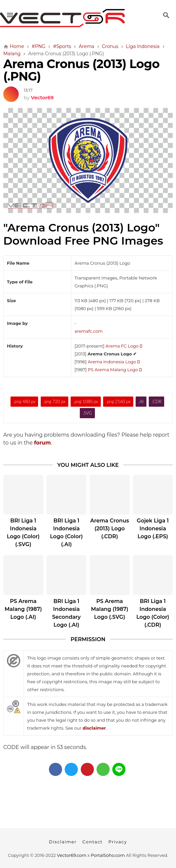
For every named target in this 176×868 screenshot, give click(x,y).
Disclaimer (63, 842)
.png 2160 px (118, 401)
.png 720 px (54, 401)
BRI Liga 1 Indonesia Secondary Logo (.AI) (66, 613)
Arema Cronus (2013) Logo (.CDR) (110, 529)
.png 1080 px (86, 401)
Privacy (118, 842)
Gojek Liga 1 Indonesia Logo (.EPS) (153, 529)
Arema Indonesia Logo (114, 362)
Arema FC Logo (124, 346)
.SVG (87, 413)
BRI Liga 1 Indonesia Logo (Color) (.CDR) (153, 613)
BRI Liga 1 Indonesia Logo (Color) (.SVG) (23, 532)
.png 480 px (24, 401)
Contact (93, 842)
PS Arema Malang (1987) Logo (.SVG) (110, 609)
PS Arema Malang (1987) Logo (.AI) (23, 609)
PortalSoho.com (108, 855)
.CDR (156, 401)
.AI (141, 401)
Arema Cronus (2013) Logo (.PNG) (81, 70)
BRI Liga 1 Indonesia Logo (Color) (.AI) (66, 532)
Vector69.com (71, 855)
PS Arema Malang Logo (115, 370)
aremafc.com (89, 331)
